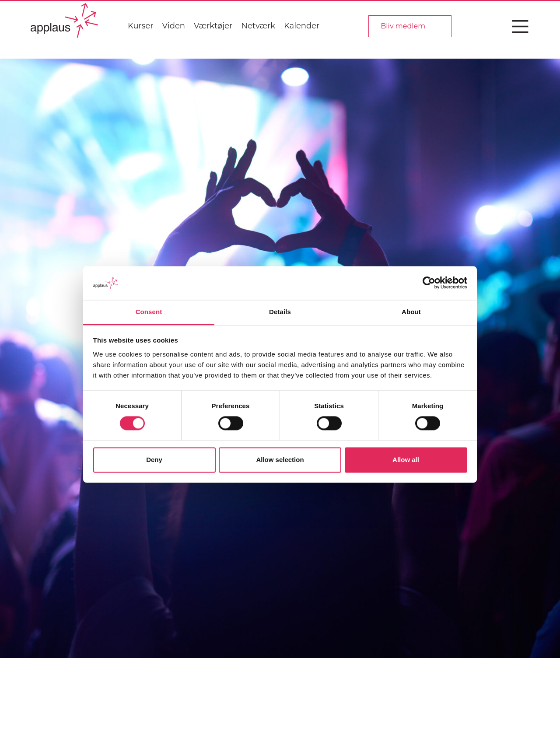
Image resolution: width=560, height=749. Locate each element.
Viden (174, 26)
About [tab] (411, 312)
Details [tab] (280, 312)
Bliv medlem (403, 26)
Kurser (141, 26)
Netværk (258, 26)
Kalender (302, 26)
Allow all (406, 460)
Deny (154, 460)
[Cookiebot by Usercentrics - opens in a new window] (429, 283)
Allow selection (280, 460)
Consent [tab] (149, 312)
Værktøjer (213, 26)
